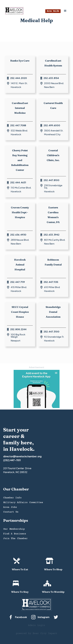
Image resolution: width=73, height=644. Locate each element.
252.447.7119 (18, 282)
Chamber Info (12, 498)
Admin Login (37, 625)
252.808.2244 (18, 329)
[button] (65, 11)
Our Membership (14, 529)
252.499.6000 (52, 125)
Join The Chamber (15, 539)
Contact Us (11, 512)
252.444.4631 (18, 182)
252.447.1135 (51, 282)
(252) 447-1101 (12, 460)
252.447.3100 (51, 331)
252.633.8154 (51, 78)
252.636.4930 (18, 235)
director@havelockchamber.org (22, 456)
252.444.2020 (19, 78)
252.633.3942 (51, 235)
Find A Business (15, 534)
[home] (14, 11)
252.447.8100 (51, 180)
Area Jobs (10, 507)
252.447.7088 (18, 125)
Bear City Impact (45, 633)
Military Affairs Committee (23, 503)
